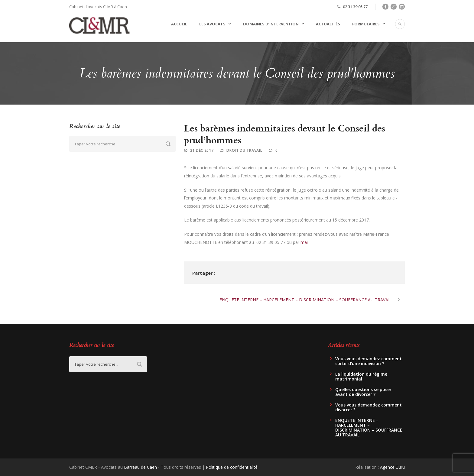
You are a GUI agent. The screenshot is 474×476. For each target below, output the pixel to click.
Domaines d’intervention (271, 24)
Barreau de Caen (140, 467)
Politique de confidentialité (232, 467)
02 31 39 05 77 (355, 7)
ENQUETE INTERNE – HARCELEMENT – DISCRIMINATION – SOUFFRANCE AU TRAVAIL (369, 427)
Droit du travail (244, 150)
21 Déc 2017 (202, 150)
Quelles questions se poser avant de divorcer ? (363, 392)
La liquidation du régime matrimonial (361, 376)
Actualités (328, 24)
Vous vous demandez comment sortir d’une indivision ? (368, 361)
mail (305, 242)
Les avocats (212, 24)
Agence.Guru (392, 467)
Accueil (179, 24)
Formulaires (366, 24)
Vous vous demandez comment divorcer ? (368, 407)
